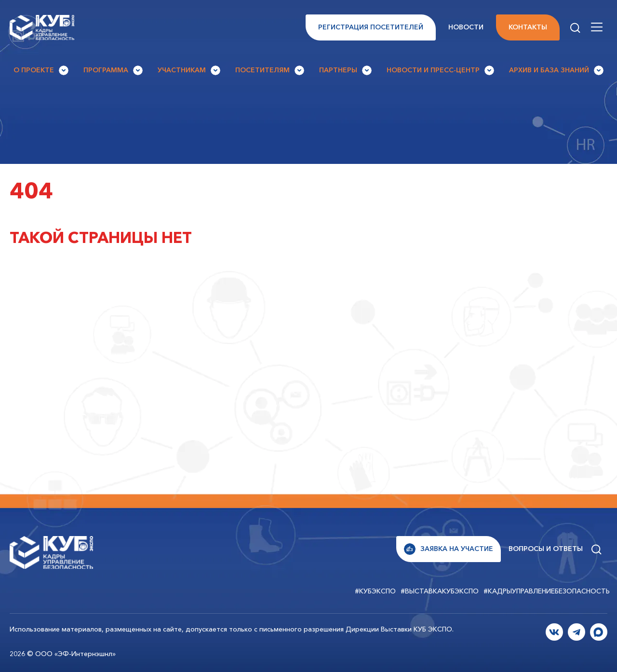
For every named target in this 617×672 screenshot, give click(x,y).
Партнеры (345, 70)
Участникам (189, 70)
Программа (113, 70)
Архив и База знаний (556, 70)
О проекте (41, 70)
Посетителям (270, 70)
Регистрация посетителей (371, 27)
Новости (466, 27)
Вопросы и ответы (546, 549)
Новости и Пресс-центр (440, 70)
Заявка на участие (449, 549)
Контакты (528, 27)
